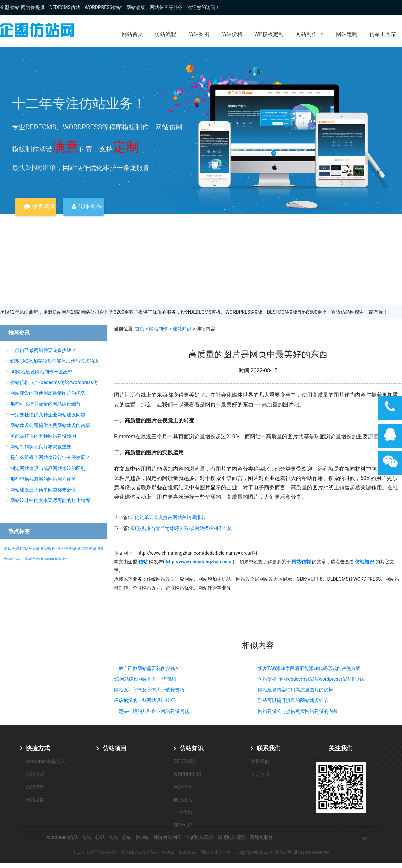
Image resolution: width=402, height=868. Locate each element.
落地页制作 (262, 837)
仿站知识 (192, 748)
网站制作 (310, 34)
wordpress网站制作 (56, 559)
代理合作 (87, 207)
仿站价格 (232, 34)
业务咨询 (40, 207)
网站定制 (347, 34)
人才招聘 (260, 774)
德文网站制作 (49, 548)
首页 (140, 329)
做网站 (143, 837)
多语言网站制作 (87, 548)
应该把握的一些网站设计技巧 (144, 700)
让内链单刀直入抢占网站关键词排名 (168, 517)
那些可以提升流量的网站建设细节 (293, 700)
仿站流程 (165, 34)
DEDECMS (184, 761)
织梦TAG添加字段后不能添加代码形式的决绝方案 (309, 668)
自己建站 (183, 800)
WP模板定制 (269, 34)
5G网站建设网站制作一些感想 (145, 679)
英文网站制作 (31, 548)
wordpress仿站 (62, 837)
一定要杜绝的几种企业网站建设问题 (151, 711)
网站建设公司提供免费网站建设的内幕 (298, 711)
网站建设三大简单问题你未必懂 (43, 490)
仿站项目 (115, 748)
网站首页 (132, 34)
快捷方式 (38, 748)
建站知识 (182, 329)
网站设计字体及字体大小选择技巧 (149, 690)
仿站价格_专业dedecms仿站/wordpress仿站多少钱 (311, 679)
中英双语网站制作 (33, 559)
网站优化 (183, 787)
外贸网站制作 (167, 837)
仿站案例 (199, 34)
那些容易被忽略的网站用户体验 (43, 479)
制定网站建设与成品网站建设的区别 (48, 468)
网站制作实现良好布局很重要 (41, 447)
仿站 (18, 559)
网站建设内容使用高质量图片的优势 (295, 690)
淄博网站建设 (232, 837)
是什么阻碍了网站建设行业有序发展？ (50, 457)
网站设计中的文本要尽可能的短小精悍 (50, 500)
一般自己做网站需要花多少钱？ (147, 668)
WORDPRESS (187, 774)
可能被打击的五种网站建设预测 (43, 436)
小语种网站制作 (67, 548)
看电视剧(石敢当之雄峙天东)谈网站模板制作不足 (181, 528)
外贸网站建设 (200, 837)
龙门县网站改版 (13, 548)
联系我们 (269, 748)
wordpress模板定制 (46, 761)
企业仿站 (183, 812)
